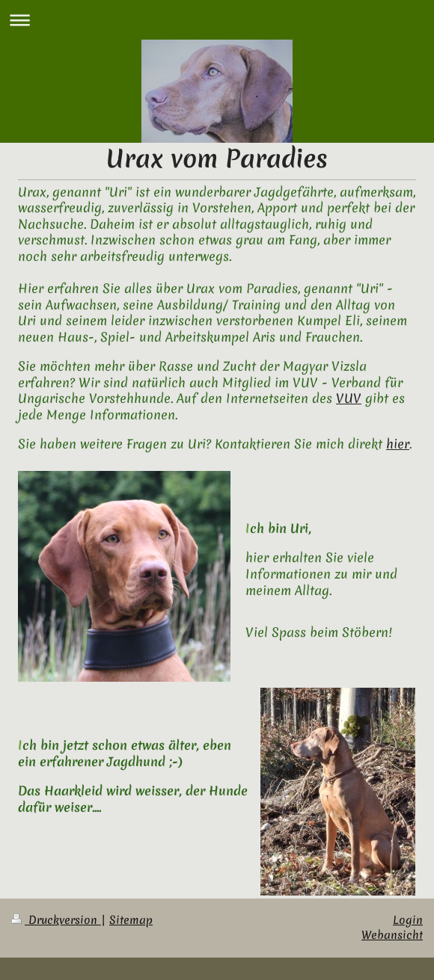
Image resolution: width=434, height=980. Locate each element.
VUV (349, 398)
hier (398, 444)
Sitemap (131, 920)
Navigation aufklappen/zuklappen (217, 20)
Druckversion (56, 920)
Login (408, 920)
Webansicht (392, 935)
